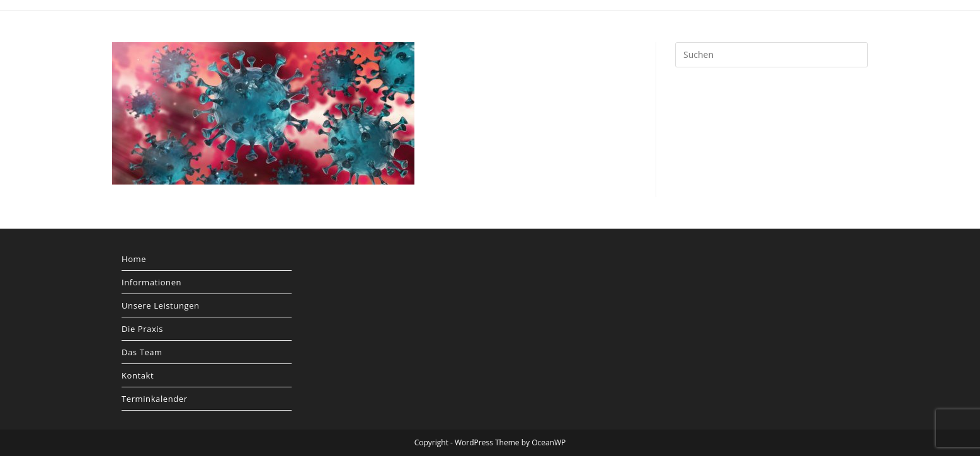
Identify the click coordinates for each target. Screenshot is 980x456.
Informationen (151, 282)
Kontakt (138, 375)
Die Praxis (142, 329)
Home (134, 259)
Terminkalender (155, 399)
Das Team (142, 352)
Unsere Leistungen (161, 305)
